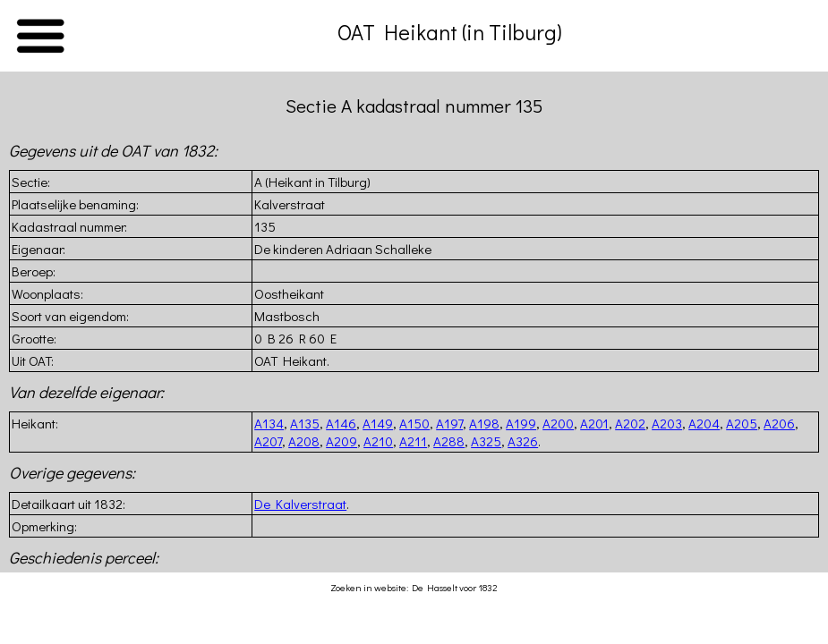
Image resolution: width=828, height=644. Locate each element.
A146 (341, 423)
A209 (341, 441)
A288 (449, 441)
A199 (521, 423)
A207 (268, 441)
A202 (630, 423)
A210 (378, 441)
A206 (779, 423)
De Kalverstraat (300, 504)
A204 (704, 423)
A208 (304, 441)
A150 (414, 423)
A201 (594, 423)
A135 (305, 423)
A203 (667, 423)
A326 (523, 441)
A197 (449, 423)
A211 (413, 441)
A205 (742, 423)
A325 (486, 441)
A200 (558, 423)
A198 (484, 423)
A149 (378, 423)
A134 (269, 423)
